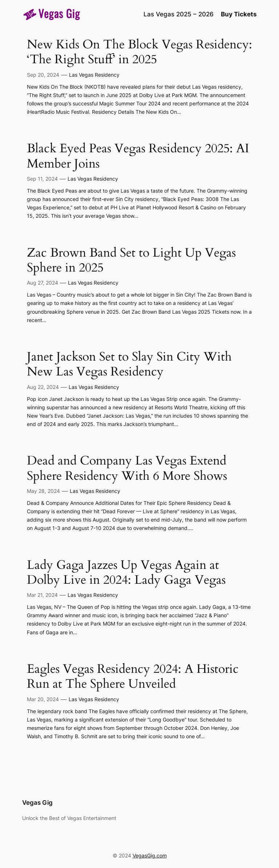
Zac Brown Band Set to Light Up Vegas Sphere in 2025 (131, 260)
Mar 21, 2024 (42, 595)
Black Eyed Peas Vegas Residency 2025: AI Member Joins (138, 156)
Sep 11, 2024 (42, 179)
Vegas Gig (37, 803)
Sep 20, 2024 (43, 75)
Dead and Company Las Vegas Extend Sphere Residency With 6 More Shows (127, 468)
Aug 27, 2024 (43, 283)
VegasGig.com (150, 855)
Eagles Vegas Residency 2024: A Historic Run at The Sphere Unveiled (133, 677)
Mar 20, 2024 (43, 699)
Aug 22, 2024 (43, 387)
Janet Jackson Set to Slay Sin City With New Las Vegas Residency (129, 364)
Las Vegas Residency (94, 75)
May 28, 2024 (43, 491)
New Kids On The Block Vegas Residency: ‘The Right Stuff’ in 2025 (139, 52)
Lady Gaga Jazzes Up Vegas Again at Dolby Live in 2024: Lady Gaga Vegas (126, 573)
